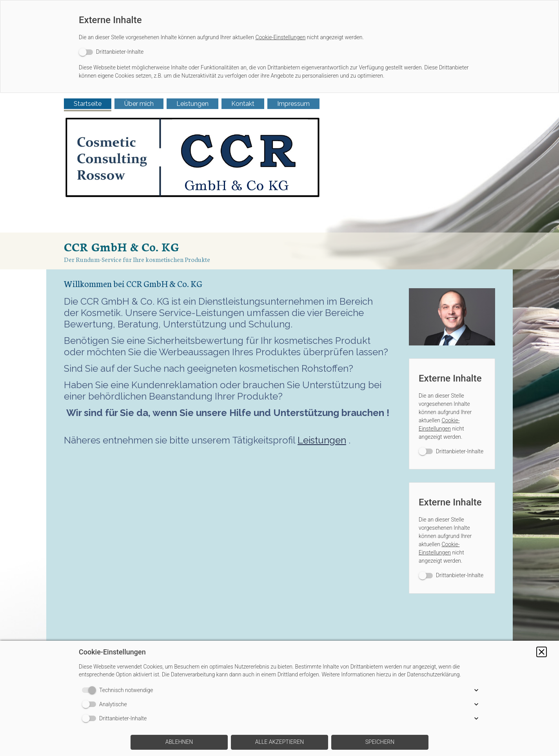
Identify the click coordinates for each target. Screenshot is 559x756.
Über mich (139, 104)
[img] (279, 181)
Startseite (88, 104)
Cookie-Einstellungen (280, 37)
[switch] (111, 52)
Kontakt (243, 104)
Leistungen (192, 104)
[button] (542, 652)
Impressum (293, 104)
